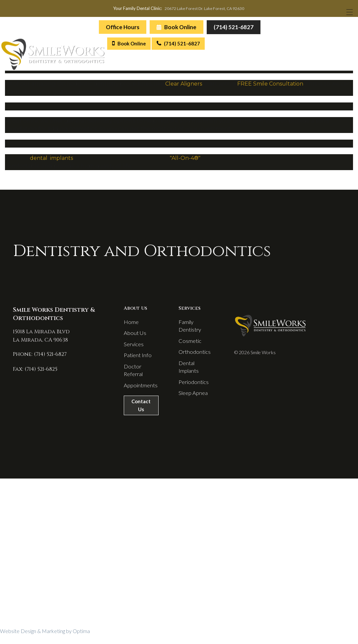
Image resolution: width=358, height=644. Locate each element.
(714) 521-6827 (233, 28)
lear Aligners (185, 85)
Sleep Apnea (193, 392)
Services (132, 348)
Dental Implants (197, 369)
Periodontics (193, 381)
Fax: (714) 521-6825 (31, 371)
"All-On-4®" (186, 160)
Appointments (139, 392)
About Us (133, 336)
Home (130, 324)
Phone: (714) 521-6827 (36, 356)
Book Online (176, 29)
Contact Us (140, 414)
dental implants (51, 160)
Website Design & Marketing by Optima (45, 641)
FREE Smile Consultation (270, 85)
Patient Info (136, 360)
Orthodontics (194, 357)
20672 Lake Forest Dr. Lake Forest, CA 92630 (205, 9)
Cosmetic (189, 345)
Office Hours (122, 29)
